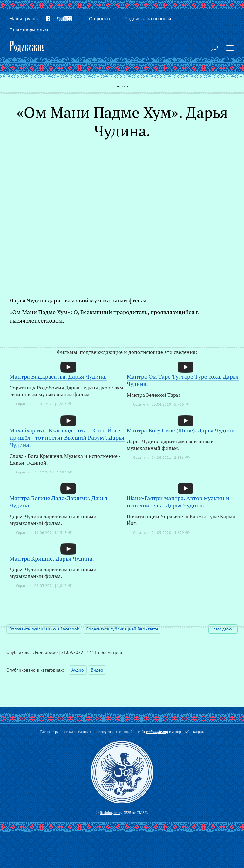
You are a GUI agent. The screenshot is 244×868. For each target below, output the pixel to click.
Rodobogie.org (111, 813)
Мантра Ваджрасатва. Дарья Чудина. (58, 376)
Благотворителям (29, 30)
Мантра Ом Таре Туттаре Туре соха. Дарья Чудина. (183, 380)
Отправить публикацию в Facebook (44, 629)
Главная (122, 86)
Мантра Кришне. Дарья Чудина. (52, 558)
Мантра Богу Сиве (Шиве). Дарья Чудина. (181, 430)
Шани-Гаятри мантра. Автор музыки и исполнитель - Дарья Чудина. (178, 502)
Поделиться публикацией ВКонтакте (122, 629)
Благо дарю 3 (223, 629)
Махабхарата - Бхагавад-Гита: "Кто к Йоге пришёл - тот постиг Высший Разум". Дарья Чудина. (67, 437)
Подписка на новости (148, 19)
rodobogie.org (157, 732)
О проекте (100, 19)
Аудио (78, 670)
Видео (97, 670)
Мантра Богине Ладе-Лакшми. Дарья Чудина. (58, 502)
